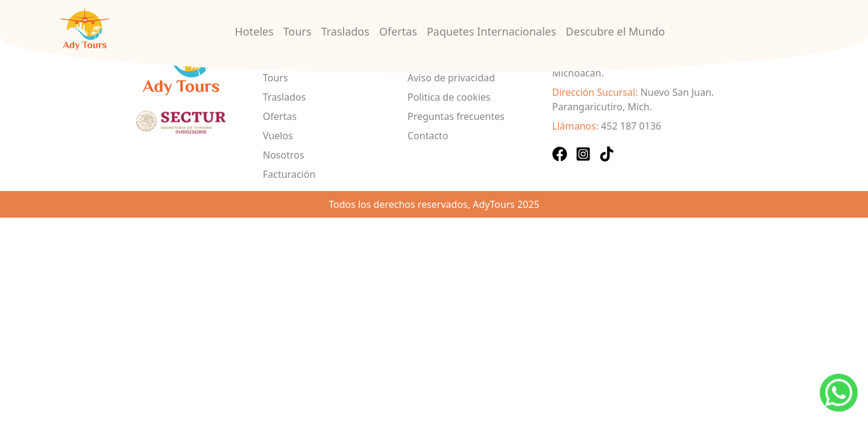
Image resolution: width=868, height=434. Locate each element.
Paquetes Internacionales (492, 31)
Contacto (428, 136)
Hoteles (254, 31)
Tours (297, 31)
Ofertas (398, 31)
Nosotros (284, 155)
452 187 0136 (631, 126)
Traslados (345, 31)
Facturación (289, 174)
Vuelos (278, 136)
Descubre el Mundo (616, 31)
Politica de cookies (449, 97)
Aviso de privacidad (451, 78)
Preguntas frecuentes (456, 116)
